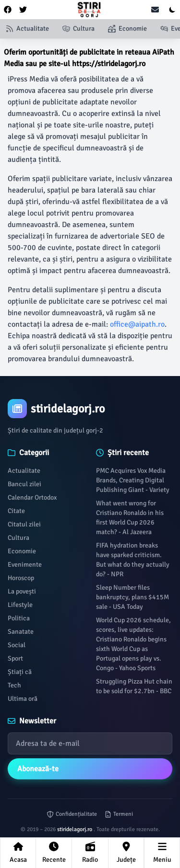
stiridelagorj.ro (75, 829)
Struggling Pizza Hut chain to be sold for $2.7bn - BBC (134, 686)
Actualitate (24, 471)
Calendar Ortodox (32, 497)
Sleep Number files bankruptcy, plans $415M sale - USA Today (132, 597)
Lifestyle (20, 605)
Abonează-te (38, 769)
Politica (19, 618)
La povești (22, 591)
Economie (22, 551)
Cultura (18, 538)
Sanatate (21, 632)
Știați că (20, 672)
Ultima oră (23, 699)
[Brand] (90, 409)
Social (17, 645)
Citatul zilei (24, 524)
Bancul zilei (24, 484)
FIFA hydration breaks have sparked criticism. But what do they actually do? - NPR (133, 560)
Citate (16, 511)
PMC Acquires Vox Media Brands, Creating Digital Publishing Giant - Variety (133, 480)
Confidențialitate (72, 814)
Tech (14, 685)
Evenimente (25, 565)
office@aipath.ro (137, 324)
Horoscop (21, 578)
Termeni (119, 814)
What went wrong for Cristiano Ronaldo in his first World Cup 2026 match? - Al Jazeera (130, 518)
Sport (15, 658)
